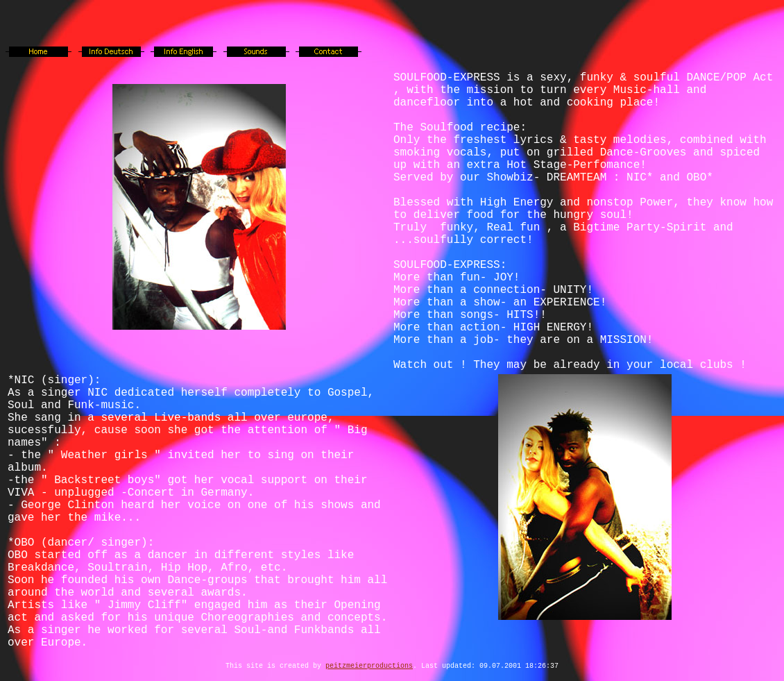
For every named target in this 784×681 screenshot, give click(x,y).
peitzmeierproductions (369, 666)
